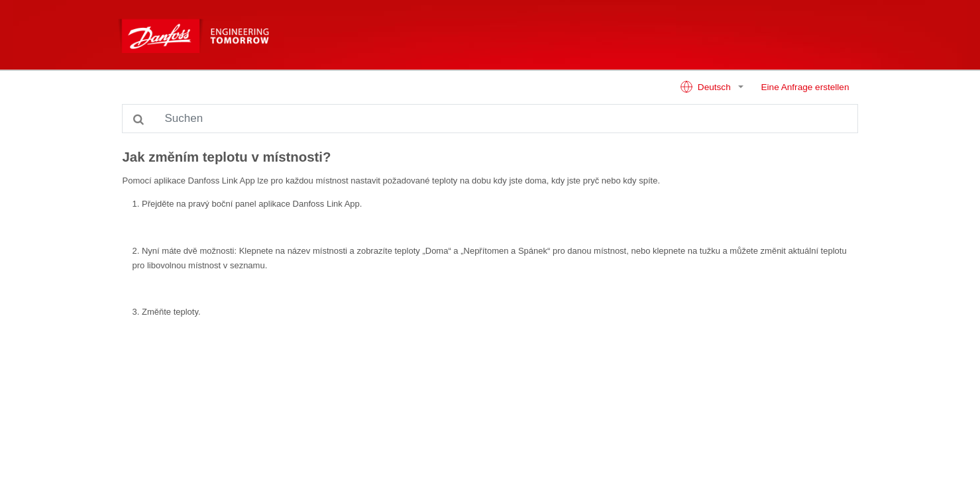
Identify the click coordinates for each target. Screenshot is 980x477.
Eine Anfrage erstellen (805, 87)
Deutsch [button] (706, 87)
